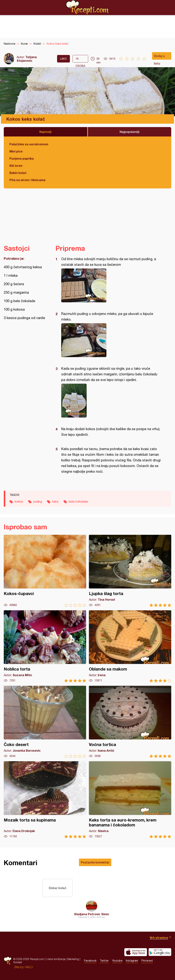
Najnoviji (45, 132)
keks (55, 501)
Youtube (117, 961)
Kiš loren (16, 166)
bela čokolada (78, 501)
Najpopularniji (130, 132)
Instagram (132, 961)
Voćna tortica (130, 722)
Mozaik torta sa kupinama (45, 800)
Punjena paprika (22, 158)
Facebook (90, 961)
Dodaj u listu (159, 57)
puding (38, 501)
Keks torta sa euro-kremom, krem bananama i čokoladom (130, 800)
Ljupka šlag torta (130, 571)
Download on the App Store (136, 952)
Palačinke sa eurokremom (29, 144)
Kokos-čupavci (45, 571)
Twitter (104, 961)
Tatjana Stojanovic (27, 59)
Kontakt (18, 962)
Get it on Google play (160, 952)
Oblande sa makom (130, 646)
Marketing (73, 959)
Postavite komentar (95, 862)
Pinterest (147, 961)
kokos (19, 501)
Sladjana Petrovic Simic (92, 914)
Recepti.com (88, 7)
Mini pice (16, 151)
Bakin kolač (18, 173)
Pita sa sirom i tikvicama (27, 180)
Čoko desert (45, 722)
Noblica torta (45, 646)
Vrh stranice (159, 938)
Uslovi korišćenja (56, 959)
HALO (29, 967)
